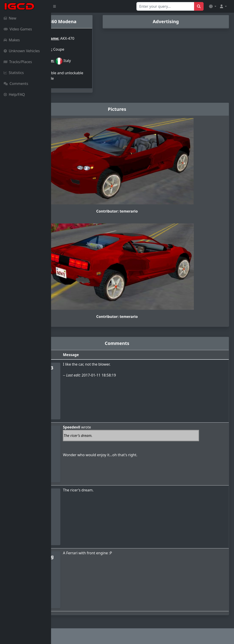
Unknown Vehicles (22, 51)
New (10, 18)
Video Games (18, 29)
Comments (16, 84)
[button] (213, 6)
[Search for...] (165, 6)
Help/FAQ (14, 94)
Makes (12, 40)
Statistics (14, 73)
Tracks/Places (18, 62)
